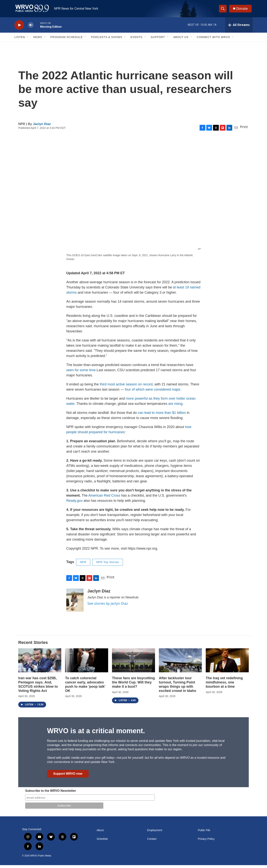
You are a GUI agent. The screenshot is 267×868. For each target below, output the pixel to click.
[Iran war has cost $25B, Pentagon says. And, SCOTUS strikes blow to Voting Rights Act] (40, 663)
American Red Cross (104, 498)
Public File (204, 833)
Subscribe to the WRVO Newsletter (51, 794)
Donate (243, 10)
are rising (175, 407)
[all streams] (239, 28)
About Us (181, 40)
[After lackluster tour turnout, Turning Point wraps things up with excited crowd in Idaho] (180, 663)
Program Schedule (66, 40)
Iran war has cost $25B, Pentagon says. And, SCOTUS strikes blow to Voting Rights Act (38, 687)
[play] (19, 28)
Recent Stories (33, 645)
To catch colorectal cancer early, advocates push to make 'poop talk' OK (85, 687)
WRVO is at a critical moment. (96, 734)
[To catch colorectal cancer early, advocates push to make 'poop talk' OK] (87, 663)
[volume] (31, 28)
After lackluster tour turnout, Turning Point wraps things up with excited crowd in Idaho (177, 687)
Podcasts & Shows (107, 40)
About (100, 833)
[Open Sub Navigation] (28, 40)
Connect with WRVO (213, 40)
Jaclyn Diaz (42, 127)
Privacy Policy (206, 842)
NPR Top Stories (108, 565)
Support (158, 40)
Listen (20, 40)
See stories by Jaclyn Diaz (108, 606)
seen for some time (81, 373)
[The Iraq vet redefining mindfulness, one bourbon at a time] (227, 663)
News (38, 40)
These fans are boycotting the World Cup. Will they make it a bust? (133, 685)
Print (244, 130)
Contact (152, 842)
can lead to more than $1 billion (162, 416)
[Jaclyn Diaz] (75, 603)
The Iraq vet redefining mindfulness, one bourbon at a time (224, 685)
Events (137, 40)
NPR (83, 565)
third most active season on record (126, 387)
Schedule (102, 842)
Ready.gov (74, 504)
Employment (155, 833)
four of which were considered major (153, 392)
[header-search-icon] (223, 10)
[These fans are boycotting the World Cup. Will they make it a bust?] (133, 663)
